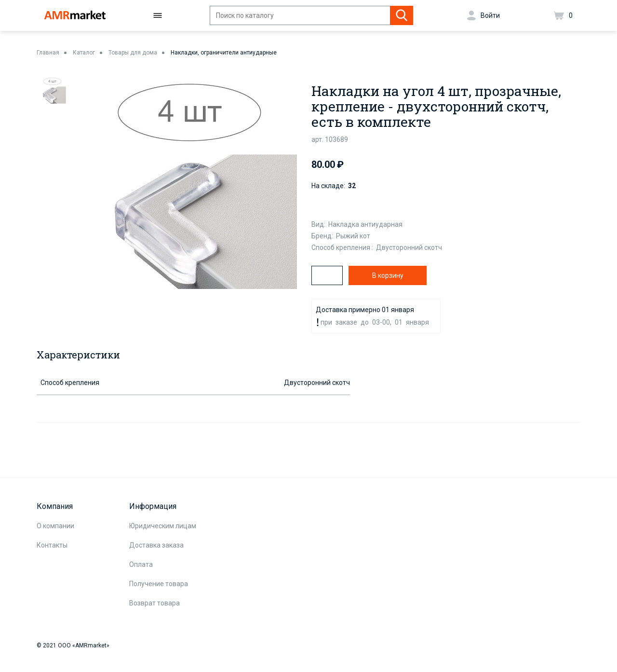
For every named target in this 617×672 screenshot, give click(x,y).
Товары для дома (133, 53)
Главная (48, 53)
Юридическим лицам (163, 526)
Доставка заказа (156, 545)
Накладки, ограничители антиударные (224, 53)
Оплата (141, 564)
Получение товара (159, 584)
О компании (55, 526)
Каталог (84, 53)
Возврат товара (154, 603)
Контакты (52, 545)
